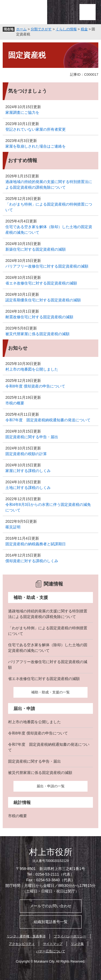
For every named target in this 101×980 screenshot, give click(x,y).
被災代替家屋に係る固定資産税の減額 (37, 334)
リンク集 (77, 944)
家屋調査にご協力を (22, 112)
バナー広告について (51, 951)
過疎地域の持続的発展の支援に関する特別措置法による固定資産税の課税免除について (49, 184)
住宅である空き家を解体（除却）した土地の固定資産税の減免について (49, 230)
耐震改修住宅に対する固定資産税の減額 (39, 317)
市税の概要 (15, 403)
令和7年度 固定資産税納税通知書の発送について (48, 420)
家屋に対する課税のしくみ (28, 471)
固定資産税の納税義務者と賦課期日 (36, 544)
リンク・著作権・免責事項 (26, 936)
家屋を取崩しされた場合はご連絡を (36, 146)
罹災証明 (13, 527)
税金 (84, 29)
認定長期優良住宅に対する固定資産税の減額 (43, 300)
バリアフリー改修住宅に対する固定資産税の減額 (47, 266)
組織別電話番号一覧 (51, 922)
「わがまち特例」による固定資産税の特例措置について (49, 207)
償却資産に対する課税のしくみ (32, 561)
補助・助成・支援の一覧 (50, 692)
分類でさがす (41, 29)
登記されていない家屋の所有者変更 (36, 129)
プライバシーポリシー (70, 936)
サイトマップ (53, 944)
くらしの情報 (66, 29)
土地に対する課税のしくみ (28, 488)
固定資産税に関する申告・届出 (32, 437)
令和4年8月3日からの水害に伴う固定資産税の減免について (48, 507)
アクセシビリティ (22, 944)
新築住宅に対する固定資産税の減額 (36, 249)
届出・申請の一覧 (51, 786)
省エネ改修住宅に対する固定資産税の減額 (41, 283)
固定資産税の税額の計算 (26, 454)
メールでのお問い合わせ (51, 906)
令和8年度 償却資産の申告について (35, 386)
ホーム (21, 29)
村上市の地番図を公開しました (32, 369)
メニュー (88, 12)
